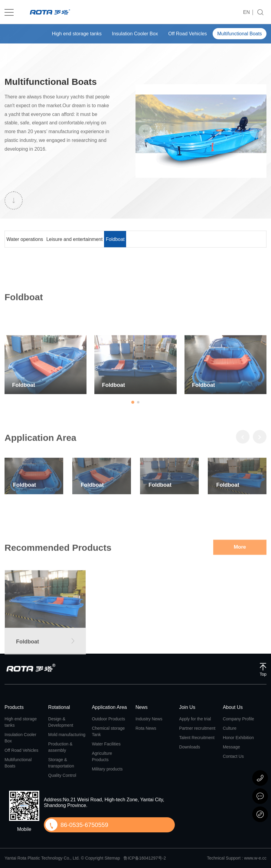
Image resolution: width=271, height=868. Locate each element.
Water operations (30, 239)
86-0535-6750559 (84, 825)
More (240, 611)
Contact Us (233, 756)
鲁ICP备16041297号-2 (145, 858)
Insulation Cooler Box (128, 34)
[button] (133, 450)
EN (247, 12)
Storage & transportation (61, 763)
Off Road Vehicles (183, 34)
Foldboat (145, 239)
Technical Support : (225, 858)
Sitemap (112, 858)
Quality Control (62, 775)
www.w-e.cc (255, 858)
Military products (107, 769)
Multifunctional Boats (238, 34)
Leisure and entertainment (92, 239)
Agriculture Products (102, 756)
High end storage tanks (66, 34)
